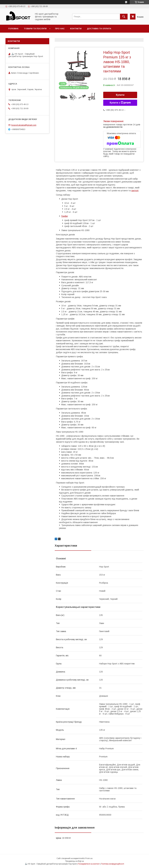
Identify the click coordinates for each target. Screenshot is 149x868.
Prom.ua (89, 858)
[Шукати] (124, 17)
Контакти (76, 29)
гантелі (135, 191)
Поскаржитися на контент (89, 864)
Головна (13, 29)
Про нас (60, 29)
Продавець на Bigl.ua (74, 861)
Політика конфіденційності (113, 864)
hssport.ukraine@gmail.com (24, 125)
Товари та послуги (35, 29)
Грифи (64, 216)
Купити (120, 95)
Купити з (120, 103)
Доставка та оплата (99, 29)
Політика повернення (21, 37)
